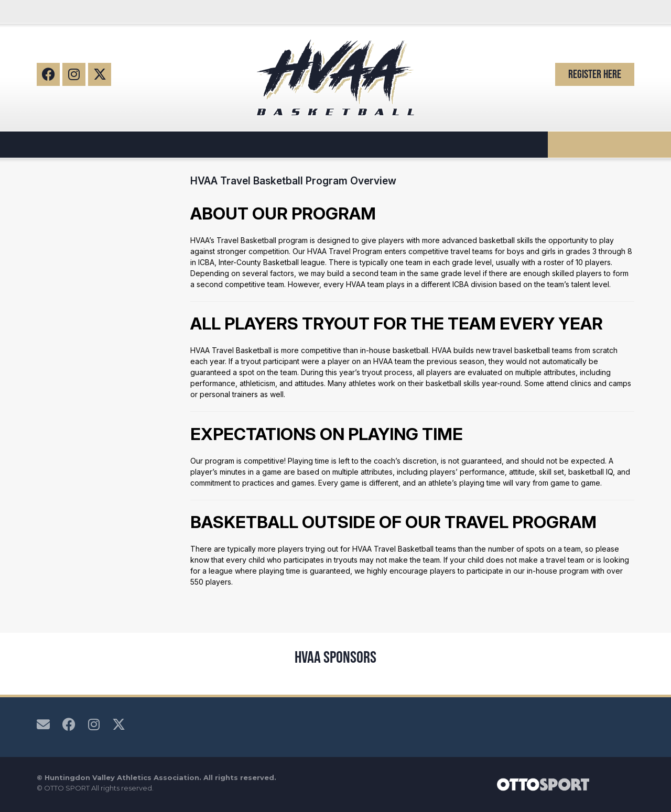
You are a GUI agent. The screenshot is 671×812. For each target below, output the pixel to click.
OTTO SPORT (67, 788)
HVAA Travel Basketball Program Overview (293, 181)
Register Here (595, 74)
